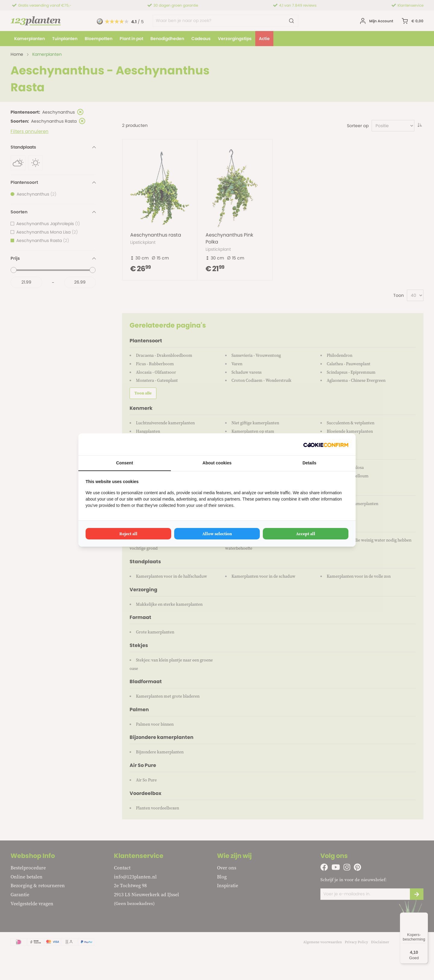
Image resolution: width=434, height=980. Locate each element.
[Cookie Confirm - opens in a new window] (326, 444)
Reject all (128, 534)
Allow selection (217, 534)
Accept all (306, 534)
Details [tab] (310, 463)
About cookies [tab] (217, 463)
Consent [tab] (124, 463)
